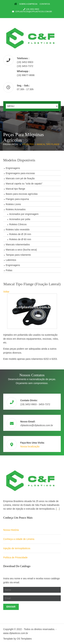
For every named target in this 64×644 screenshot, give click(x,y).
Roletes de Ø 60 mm (20, 239)
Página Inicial (11, 144)
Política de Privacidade (15, 557)
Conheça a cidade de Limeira (19, 539)
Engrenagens (13, 168)
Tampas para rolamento (18, 255)
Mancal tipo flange (16, 189)
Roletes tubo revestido (18, 230)
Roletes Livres (13, 204)
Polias (9, 270)
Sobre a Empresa (28, 4)
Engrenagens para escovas (20, 173)
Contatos (45, 4)
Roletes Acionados (16, 209)
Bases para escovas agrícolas (22, 194)
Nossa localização (30, 446)
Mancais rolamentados (18, 244)
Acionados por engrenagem (24, 214)
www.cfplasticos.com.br (16, 633)
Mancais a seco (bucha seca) (21, 250)
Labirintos (11, 260)
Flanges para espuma (17, 199)
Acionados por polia (20, 219)
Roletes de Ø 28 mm (20, 234)
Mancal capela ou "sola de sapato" (24, 184)
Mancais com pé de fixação (20, 178)
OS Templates (24, 639)
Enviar (11, 607)
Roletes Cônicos (18, 224)
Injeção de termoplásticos (17, 548)
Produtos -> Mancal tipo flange (41, 144)
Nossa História (11, 530)
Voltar (6, 292)
